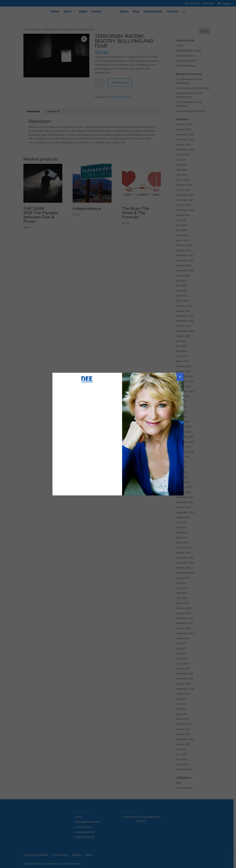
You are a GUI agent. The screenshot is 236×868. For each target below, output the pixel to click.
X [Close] (180, 377)
